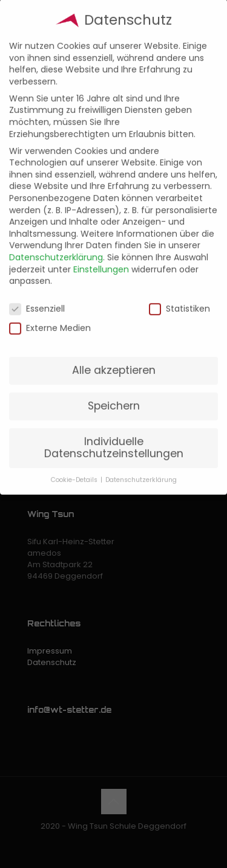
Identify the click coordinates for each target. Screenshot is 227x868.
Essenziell (37, 297)
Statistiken (179, 297)
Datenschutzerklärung (56, 246)
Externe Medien (50, 317)
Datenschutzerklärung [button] (141, 468)
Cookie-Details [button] (75, 468)
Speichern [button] (114, 394)
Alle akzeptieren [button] (114, 359)
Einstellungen (101, 258)
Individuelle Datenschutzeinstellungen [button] (114, 436)
